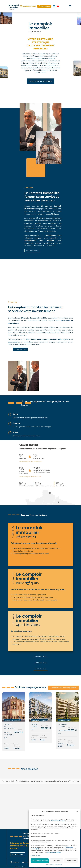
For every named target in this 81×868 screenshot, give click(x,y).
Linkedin (15, 862)
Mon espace (44, 6)
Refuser (57, 861)
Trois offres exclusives (40, 81)
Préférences (71, 861)
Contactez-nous (28, 6)
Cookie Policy (50, 865)
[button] (77, 812)
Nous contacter (18, 854)
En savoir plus (32, 251)
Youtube (27, 862)
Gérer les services (35, 856)
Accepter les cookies (40, 861)
